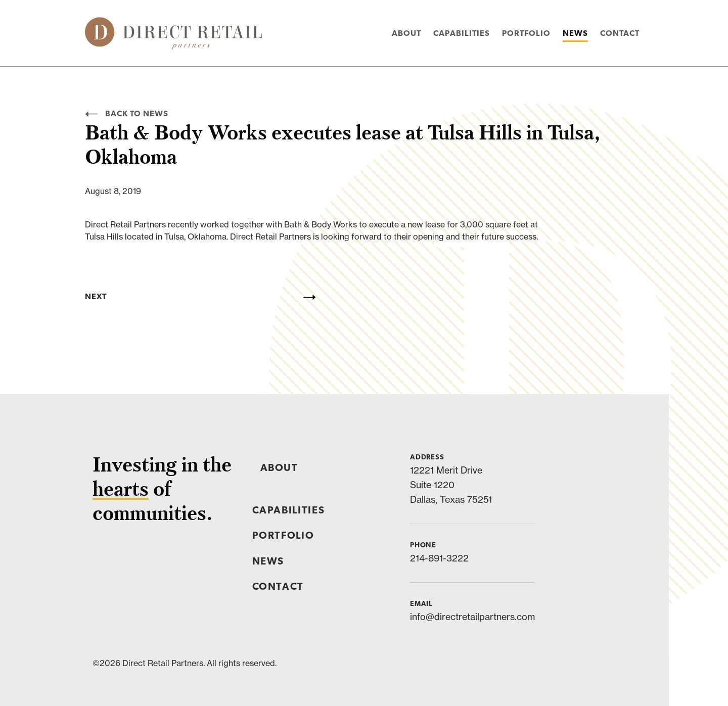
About (406, 34)
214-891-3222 (439, 558)
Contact (620, 34)
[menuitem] (406, 33)
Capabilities (462, 34)
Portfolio (526, 34)
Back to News (127, 114)
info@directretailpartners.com (472, 617)
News (575, 34)
